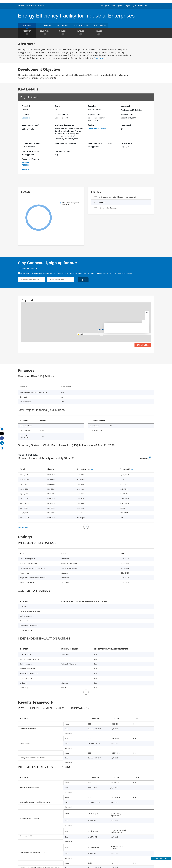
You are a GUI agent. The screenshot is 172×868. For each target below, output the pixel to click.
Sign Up (83, 280)
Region (91, 125)
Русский (141, 6)
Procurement (45, 25)
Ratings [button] (81, 33)
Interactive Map (143, 345)
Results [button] (99, 33)
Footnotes (22, 527)
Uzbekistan (26, 118)
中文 (147, 6)
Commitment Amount (31, 143)
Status (58, 106)
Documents (63, 25)
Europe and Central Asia (97, 128)
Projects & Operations (36, 5)
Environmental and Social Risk (101, 143)
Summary (27, 25)
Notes (24, 169)
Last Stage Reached (31, 151)
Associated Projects (31, 159)
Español (119, 6)
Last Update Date (62, 151)
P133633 (25, 165)
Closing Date (126, 143)
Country (25, 114)
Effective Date (127, 114)
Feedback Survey (161, 858)
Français (127, 6)
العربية (134, 6)
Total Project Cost (30, 125)
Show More (101, 58)
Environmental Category (65, 143)
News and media (81, 25)
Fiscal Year (126, 125)
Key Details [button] (45, 33)
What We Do (23, 5)
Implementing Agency (64, 125)
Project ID (26, 106)
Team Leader (94, 106)
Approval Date (94, 114)
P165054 (25, 162)
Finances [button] (63, 33)
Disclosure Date (62, 114)
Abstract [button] (27, 33)
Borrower (125, 106)
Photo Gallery (99, 25)
